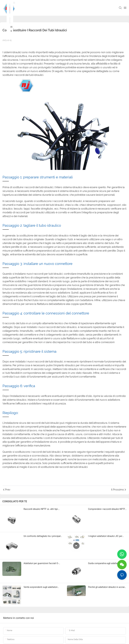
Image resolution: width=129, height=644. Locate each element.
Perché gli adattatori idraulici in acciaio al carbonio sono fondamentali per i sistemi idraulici (107, 587)
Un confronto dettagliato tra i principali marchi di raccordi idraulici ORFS (42, 536)
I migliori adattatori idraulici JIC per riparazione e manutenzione (105, 536)
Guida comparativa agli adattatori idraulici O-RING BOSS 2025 (104, 564)
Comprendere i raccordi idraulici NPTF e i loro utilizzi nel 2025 (107, 509)
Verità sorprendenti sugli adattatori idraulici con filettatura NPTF (41, 587)
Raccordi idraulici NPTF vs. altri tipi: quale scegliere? (41, 509)
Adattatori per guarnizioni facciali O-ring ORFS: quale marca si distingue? (41, 564)
